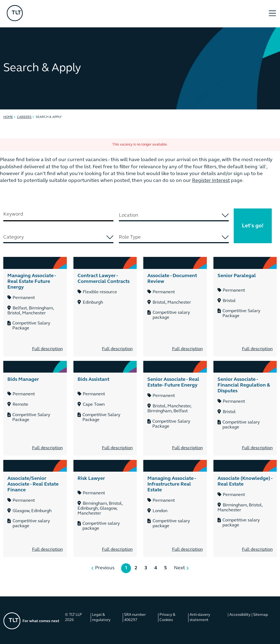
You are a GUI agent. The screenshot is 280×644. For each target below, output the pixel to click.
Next (179, 568)
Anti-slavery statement (200, 618)
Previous (105, 568)
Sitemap (261, 615)
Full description (47, 349)
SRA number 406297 (135, 618)
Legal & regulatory (101, 618)
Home (8, 117)
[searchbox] (174, 215)
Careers (24, 117)
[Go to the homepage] (31, 621)
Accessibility (240, 615)
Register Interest (211, 181)
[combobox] (174, 216)
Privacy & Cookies (167, 618)
